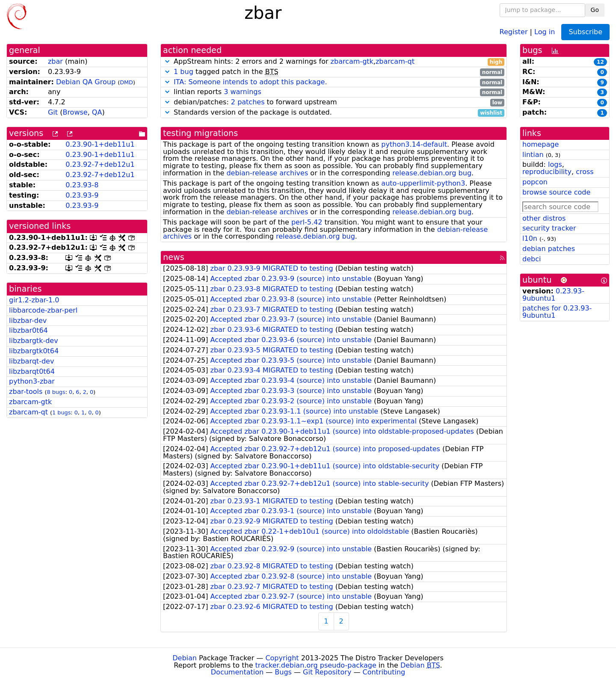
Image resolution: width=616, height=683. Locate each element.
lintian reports (334, 92)
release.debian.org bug (432, 173)
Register (514, 31)
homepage (540, 144)
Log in (545, 31)
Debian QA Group (86, 82)
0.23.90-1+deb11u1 (100, 144)
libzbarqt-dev (31, 361)
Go (595, 10)
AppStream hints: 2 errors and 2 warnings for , (334, 62)
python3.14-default (414, 144)
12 (600, 62)
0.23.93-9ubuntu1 (553, 295)
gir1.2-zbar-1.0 (34, 300)
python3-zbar (32, 381)
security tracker (549, 228)
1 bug (184, 72)
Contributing (384, 672)
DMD (126, 82)
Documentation (237, 672)
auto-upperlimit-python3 (423, 183)
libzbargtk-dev (34, 341)
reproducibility (547, 172)
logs (555, 164)
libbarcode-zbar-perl (43, 310)
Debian (185, 658)
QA (97, 112)
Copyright (282, 658)
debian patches (549, 249)
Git (53, 112)
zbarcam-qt (28, 412)
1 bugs (61, 412)
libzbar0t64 (28, 330)
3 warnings (243, 92)
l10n (530, 238)
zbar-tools (26, 392)
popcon (535, 182)
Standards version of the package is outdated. (334, 113)
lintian (533, 155)
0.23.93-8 (82, 185)
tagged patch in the (334, 72)
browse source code (556, 192)
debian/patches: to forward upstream (334, 102)
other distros (544, 218)
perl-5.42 (307, 222)
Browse (75, 112)
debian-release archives (267, 173)
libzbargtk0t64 (34, 351)
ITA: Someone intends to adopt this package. (250, 82)
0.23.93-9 (82, 195)
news (174, 257)
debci (532, 259)
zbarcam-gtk (30, 402)
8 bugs (56, 392)
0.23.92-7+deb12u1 (100, 164)
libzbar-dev (28, 321)
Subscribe (585, 32)
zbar (55, 61)
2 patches (248, 102)
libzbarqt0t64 (32, 371)
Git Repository (327, 672)
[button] (167, 61)
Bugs (283, 672)
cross (585, 172)
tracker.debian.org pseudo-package (316, 665)
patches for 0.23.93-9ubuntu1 (557, 312)
